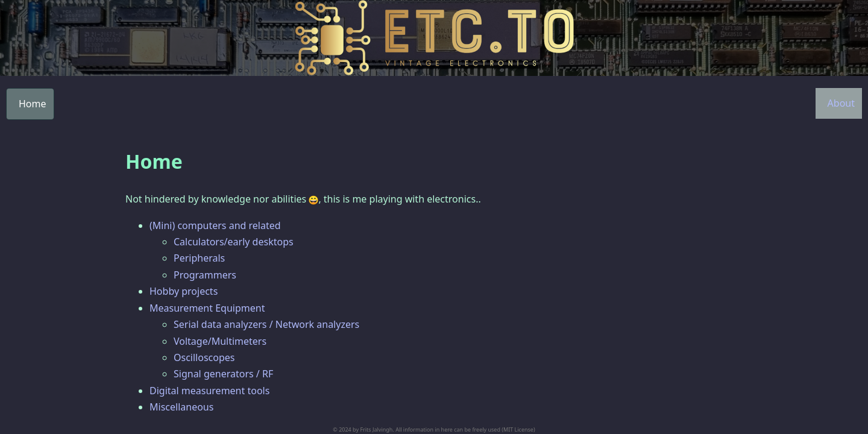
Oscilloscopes (204, 357)
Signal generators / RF (223, 374)
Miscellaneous (181, 407)
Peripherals (199, 258)
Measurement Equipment (207, 308)
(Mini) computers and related (215, 225)
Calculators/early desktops (234, 242)
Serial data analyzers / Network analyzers (266, 324)
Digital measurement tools (209, 391)
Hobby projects (184, 291)
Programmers (205, 275)
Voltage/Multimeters (220, 341)
